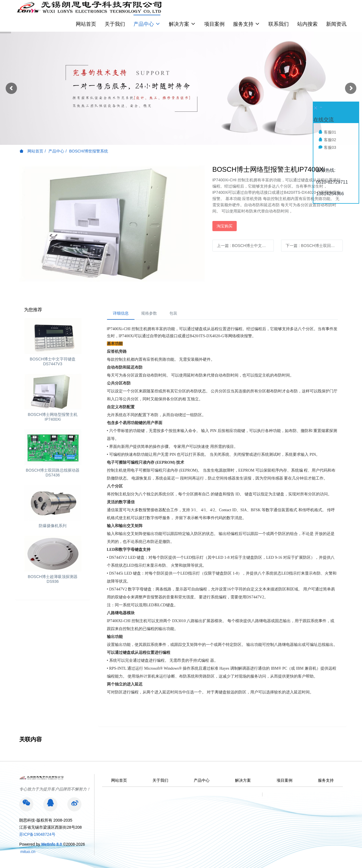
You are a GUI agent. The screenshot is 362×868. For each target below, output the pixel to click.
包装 (173, 313)
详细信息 (121, 313)
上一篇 (245, 246)
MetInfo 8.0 (52, 844)
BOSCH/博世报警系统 (89, 151)
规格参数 (149, 313)
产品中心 (56, 151)
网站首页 (86, 24)
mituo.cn (28, 852)
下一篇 (314, 246)
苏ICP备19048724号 (37, 834)
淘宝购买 (225, 226)
